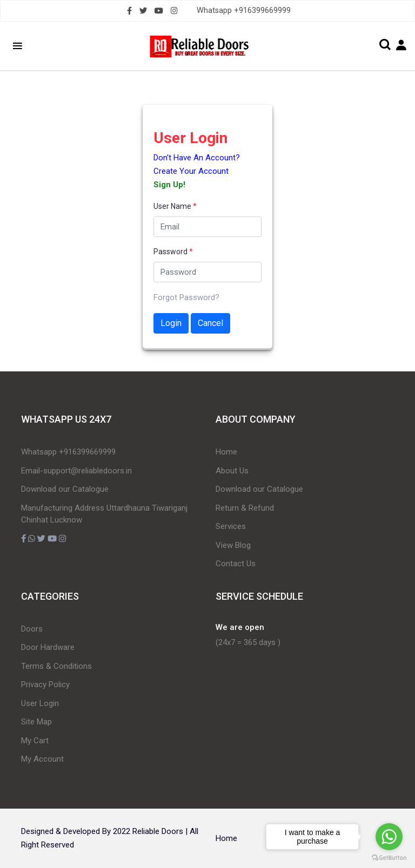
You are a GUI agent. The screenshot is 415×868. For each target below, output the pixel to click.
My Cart (35, 741)
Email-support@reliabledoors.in (76, 471)
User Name (175, 206)
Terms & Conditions (56, 666)
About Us (232, 471)
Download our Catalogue (65, 489)
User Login (40, 703)
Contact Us (236, 564)
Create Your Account (191, 171)
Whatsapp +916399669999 (244, 11)
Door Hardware (48, 647)
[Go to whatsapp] (389, 837)
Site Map (36, 722)
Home (226, 452)
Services (231, 526)
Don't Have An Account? (197, 158)
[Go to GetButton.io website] (389, 857)
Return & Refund (245, 508)
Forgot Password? (186, 297)
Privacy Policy (45, 684)
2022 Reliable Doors (148, 831)
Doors (32, 629)
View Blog (233, 545)
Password (173, 252)
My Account (42, 759)
